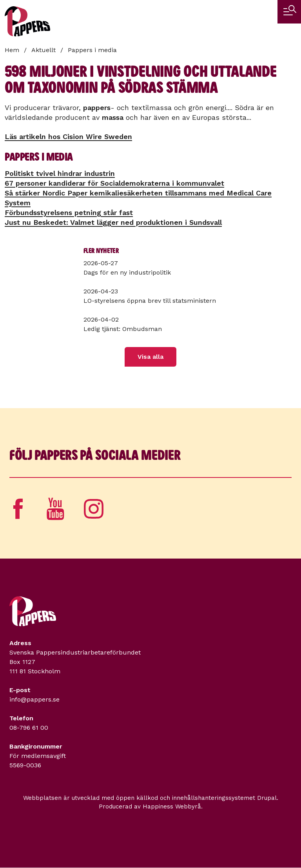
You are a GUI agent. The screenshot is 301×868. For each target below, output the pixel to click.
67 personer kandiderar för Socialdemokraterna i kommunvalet (114, 183)
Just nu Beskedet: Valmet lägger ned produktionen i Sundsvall (113, 222)
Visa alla (150, 357)
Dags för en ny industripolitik (127, 272)
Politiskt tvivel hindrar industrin (60, 173)
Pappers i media (92, 50)
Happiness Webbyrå (172, 807)
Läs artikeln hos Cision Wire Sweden (68, 137)
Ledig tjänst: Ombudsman (123, 329)
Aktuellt (44, 50)
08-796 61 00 (29, 728)
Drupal (267, 798)
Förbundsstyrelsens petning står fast (69, 212)
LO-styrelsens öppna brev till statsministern (150, 301)
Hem (12, 50)
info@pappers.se (34, 699)
